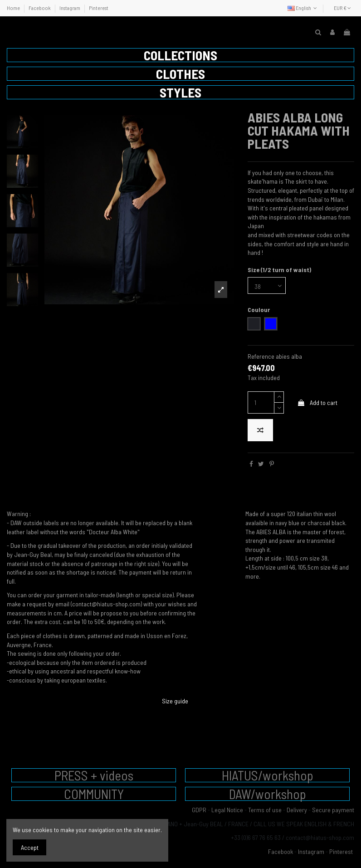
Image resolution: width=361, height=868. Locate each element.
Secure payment (333, 810)
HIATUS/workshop (268, 775)
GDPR (199, 810)
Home (14, 8)
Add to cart (317, 402)
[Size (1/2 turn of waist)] (267, 285)
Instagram (70, 8)
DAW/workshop (268, 794)
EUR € (342, 8)
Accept (30, 847)
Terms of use (265, 810)
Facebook (40, 8)
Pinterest (99, 8)
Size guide (175, 701)
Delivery (297, 810)
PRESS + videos (94, 775)
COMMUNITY (94, 794)
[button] (180, 55)
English (303, 8)
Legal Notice (227, 810)
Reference (261, 356)
